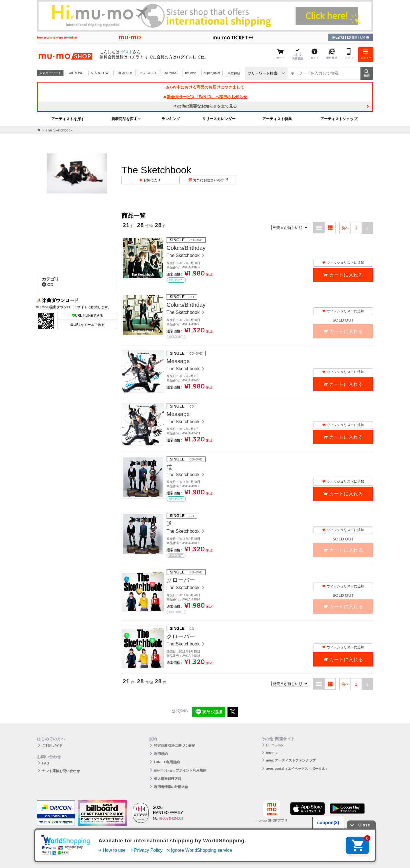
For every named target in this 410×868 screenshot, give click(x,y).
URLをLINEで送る (87, 316)
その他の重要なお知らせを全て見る (205, 106)
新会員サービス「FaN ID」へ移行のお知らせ (205, 97)
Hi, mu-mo (275, 745)
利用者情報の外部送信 (171, 787)
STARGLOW (100, 73)
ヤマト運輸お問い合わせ (61, 771)
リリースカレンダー (219, 119)
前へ (345, 228)
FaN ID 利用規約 (167, 762)
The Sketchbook (184, 255)
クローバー (181, 580)
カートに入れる (346, 275)
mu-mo (272, 753)
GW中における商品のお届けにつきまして (205, 87)
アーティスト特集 (277, 119)
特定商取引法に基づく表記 (175, 746)
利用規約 (161, 754)
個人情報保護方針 (168, 779)
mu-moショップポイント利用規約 (180, 770)
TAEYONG (76, 73)
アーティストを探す (68, 119)
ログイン (184, 57)
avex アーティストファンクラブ (291, 760)
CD (48, 284)
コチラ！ (136, 57)
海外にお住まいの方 (211, 180)
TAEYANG (170, 73)
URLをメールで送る (87, 325)
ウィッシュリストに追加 (343, 263)
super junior (212, 73)
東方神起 (234, 73)
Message (178, 361)
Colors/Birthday (186, 248)
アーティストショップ (339, 119)
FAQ (46, 763)
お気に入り (152, 180)
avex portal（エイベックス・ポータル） (297, 769)
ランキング (171, 119)
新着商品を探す (124, 119)
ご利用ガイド (52, 746)
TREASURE (124, 73)
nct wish (191, 73)
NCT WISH (148, 73)
